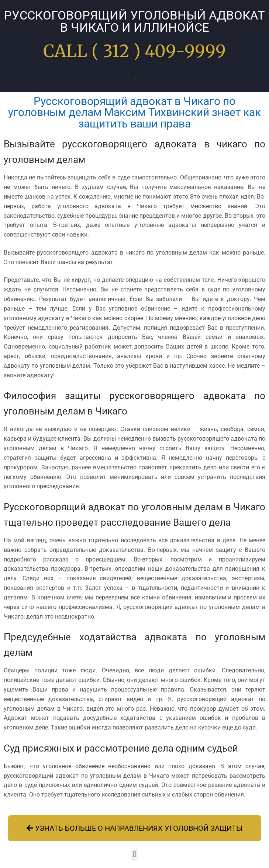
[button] (134, 79)
